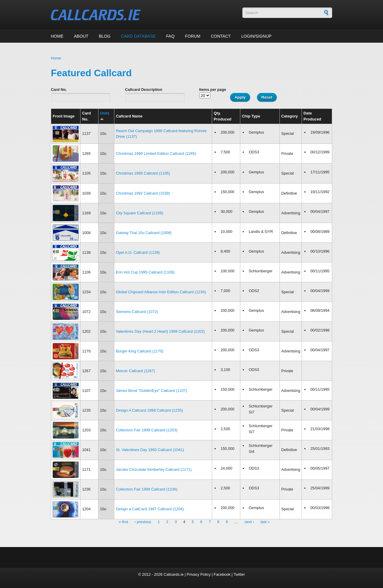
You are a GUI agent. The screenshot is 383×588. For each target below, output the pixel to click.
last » (265, 522)
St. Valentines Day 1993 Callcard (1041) (150, 450)
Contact (221, 36)
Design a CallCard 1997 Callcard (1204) (150, 509)
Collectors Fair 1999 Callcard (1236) (147, 489)
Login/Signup (256, 36)
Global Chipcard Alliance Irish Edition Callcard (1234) (161, 292)
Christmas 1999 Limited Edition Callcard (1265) (156, 154)
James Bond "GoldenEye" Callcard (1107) (151, 391)
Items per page (213, 90)
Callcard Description (144, 90)
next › (249, 522)
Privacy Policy (199, 574)
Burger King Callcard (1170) (140, 351)
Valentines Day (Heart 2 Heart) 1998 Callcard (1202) (160, 331)
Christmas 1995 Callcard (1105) (143, 173)
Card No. (59, 90)
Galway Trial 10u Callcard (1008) (144, 233)
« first (123, 522)
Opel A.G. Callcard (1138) (138, 252)
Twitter (239, 574)
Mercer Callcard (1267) (135, 371)
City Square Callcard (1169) (139, 213)
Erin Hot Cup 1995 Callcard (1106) (145, 272)
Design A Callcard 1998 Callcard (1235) (149, 410)
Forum (193, 36)
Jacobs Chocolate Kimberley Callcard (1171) (154, 469)
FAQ (170, 36)
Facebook (222, 574)
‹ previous (143, 522)
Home (57, 36)
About (81, 36)
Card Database (138, 36)
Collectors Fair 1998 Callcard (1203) (147, 430)
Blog (105, 36)
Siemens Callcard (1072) (137, 312)
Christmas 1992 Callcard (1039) (143, 193)
